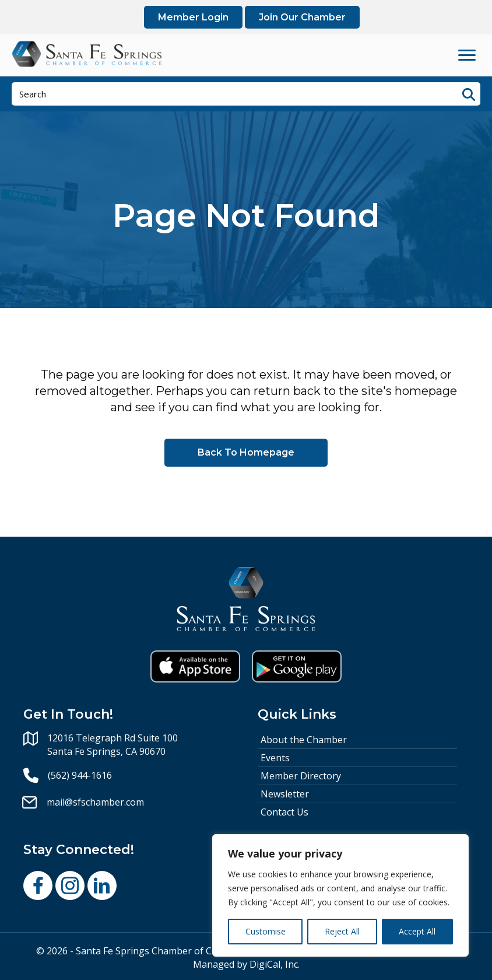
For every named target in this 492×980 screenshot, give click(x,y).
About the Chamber (304, 740)
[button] (38, 885)
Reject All (342, 931)
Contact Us (284, 812)
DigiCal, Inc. (275, 964)
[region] (340, 895)
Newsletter (285, 794)
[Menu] (467, 55)
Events (275, 758)
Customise (266, 931)
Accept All (417, 931)
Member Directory (301, 776)
